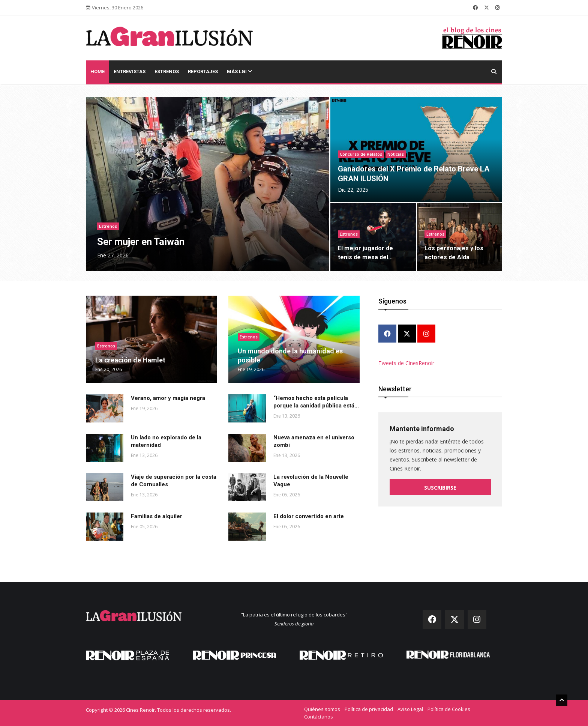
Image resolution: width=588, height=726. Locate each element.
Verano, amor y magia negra (168, 398)
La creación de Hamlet (130, 360)
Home (97, 71)
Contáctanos (319, 717)
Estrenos (167, 71)
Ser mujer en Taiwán (141, 242)
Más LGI (239, 71)
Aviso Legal (410, 709)
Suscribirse (440, 487)
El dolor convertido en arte (309, 516)
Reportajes (203, 71)
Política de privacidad (369, 709)
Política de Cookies (449, 709)
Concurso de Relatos (361, 154)
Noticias (396, 154)
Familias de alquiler (157, 516)
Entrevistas (130, 71)
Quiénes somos (322, 709)
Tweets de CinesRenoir (406, 363)
